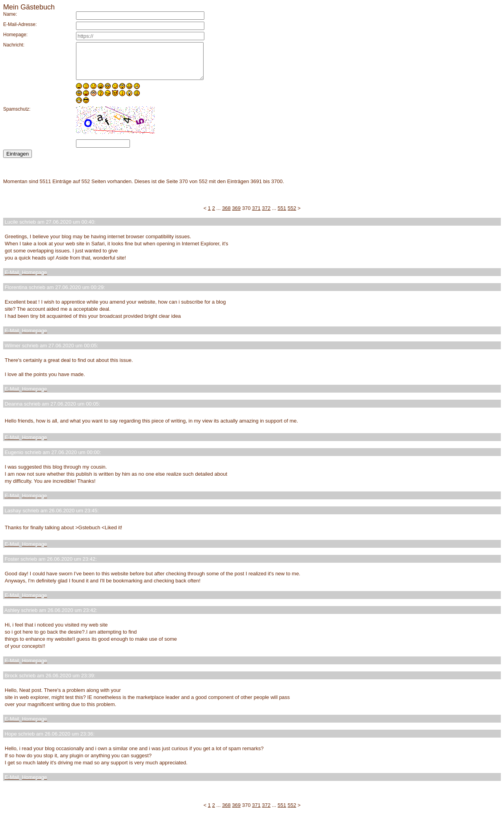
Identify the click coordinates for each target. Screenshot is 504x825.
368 (226, 215)
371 (256, 215)
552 (292, 215)
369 (236, 215)
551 (282, 215)
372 (266, 215)
